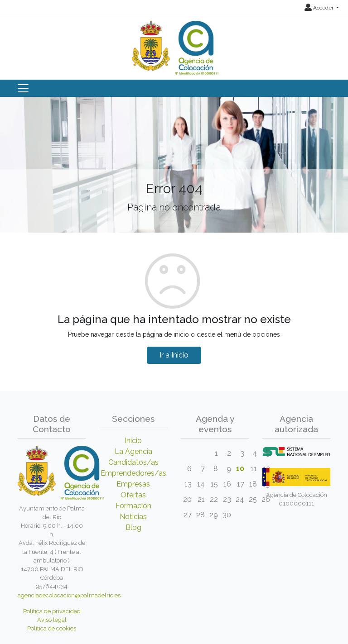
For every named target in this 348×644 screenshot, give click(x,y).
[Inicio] (174, 45)
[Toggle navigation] (23, 88)
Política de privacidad (52, 611)
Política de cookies (52, 628)
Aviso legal (52, 620)
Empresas (133, 484)
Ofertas (133, 495)
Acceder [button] (320, 8)
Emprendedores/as (133, 473)
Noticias (133, 517)
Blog (133, 527)
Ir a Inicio (174, 355)
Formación (133, 506)
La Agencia (133, 451)
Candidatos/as (133, 462)
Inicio (133, 441)
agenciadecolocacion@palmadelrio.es (69, 595)
